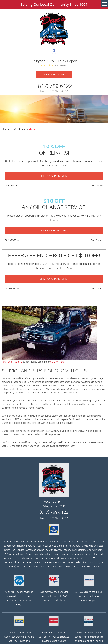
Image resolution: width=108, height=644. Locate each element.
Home (6, 129)
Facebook (54, 52)
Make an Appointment (54, 176)
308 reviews (61, 65)
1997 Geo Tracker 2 (12, 362)
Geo (32, 129)
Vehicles (20, 129)
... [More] (63, 166)
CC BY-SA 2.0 (57, 362)
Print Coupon (97, 186)
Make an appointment (54, 75)
